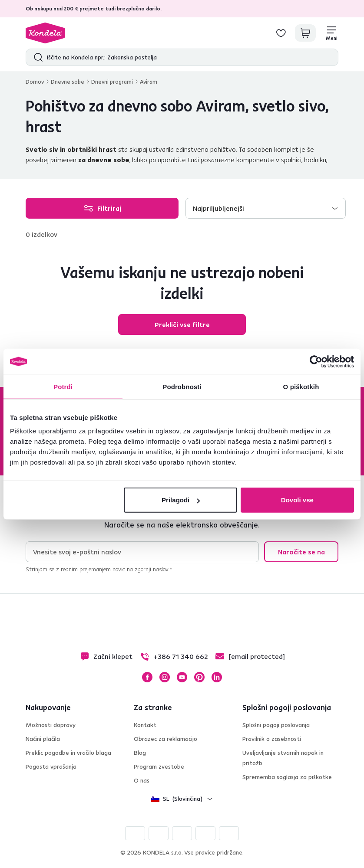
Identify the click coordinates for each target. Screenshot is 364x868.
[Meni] (331, 33)
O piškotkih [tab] (301, 386)
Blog (140, 753)
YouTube (182, 677)
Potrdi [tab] (63, 386)
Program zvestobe (159, 766)
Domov (35, 82)
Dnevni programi (112, 82)
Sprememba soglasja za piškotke (287, 777)
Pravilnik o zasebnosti (272, 739)
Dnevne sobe (68, 82)
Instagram (165, 677)
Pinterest (199, 677)
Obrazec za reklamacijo (165, 739)
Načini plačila (43, 739)
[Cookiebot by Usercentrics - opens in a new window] (316, 361)
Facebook (147, 677)
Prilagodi (181, 500)
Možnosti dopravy (51, 725)
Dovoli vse (297, 500)
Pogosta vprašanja (51, 766)
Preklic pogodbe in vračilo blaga (68, 753)
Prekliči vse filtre (182, 324)
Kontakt (145, 725)
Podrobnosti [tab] (182, 386)
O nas (142, 780)
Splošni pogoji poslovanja (276, 725)
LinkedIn (217, 677)
